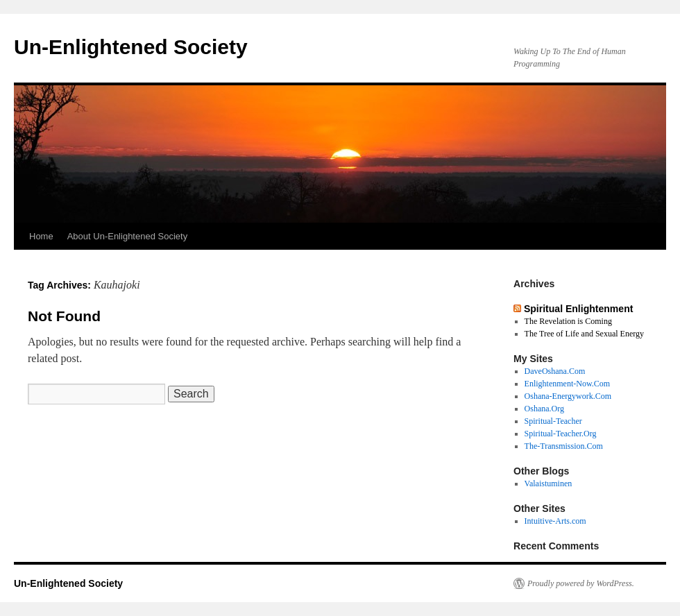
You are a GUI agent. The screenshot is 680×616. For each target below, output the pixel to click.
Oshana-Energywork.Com (568, 396)
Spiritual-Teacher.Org (561, 434)
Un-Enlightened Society (131, 47)
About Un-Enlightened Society (127, 236)
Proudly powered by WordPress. (581, 583)
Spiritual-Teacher (553, 421)
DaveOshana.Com (555, 371)
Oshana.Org (544, 409)
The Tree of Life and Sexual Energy (584, 334)
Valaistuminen (549, 484)
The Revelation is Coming (568, 321)
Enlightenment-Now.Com (568, 384)
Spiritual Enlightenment (578, 309)
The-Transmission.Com (564, 446)
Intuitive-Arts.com (555, 521)
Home (41, 236)
